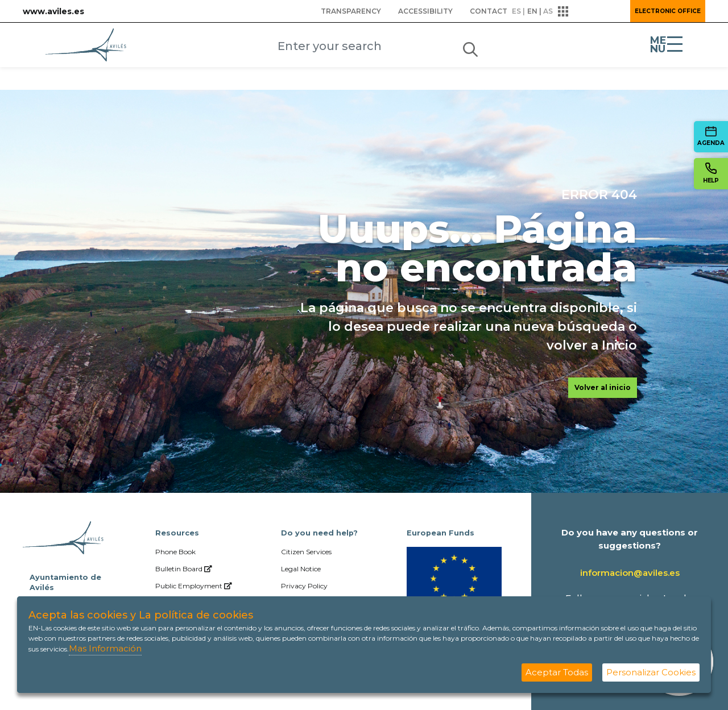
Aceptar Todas (557, 672)
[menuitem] (351, 11)
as (548, 11)
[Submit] (470, 47)
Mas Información (105, 648)
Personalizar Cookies (651, 672)
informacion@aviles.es (630, 573)
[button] (590, 11)
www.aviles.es (53, 11)
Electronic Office (668, 11)
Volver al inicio (603, 387)
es (516, 11)
